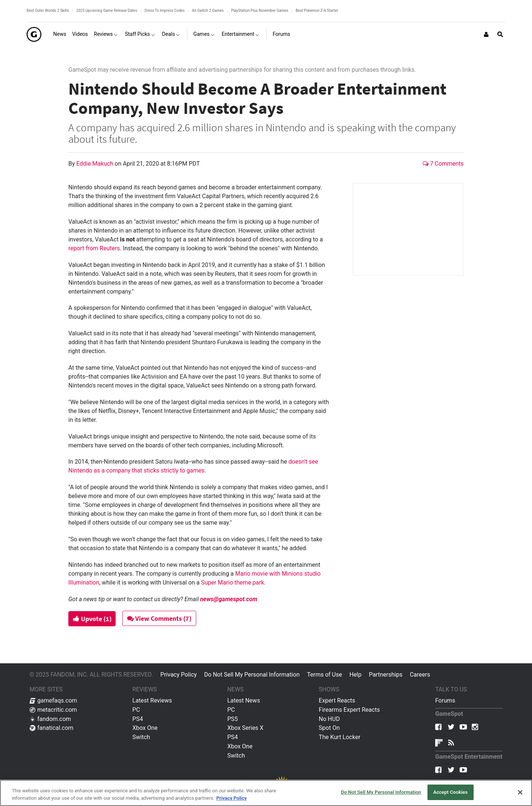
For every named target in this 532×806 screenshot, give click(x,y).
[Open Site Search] (500, 34)
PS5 (233, 719)
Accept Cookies (451, 792)
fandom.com (50, 719)
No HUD (329, 719)
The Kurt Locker (340, 737)
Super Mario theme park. (233, 583)
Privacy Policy (179, 675)
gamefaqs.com (53, 700)
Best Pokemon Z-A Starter (317, 11)
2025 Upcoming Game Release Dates (107, 11)
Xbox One (145, 728)
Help (356, 675)
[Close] (520, 792)
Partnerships (386, 675)
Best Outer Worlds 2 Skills (48, 11)
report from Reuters (94, 248)
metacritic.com (53, 710)
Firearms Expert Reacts (349, 710)
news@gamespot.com (229, 599)
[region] (266, 793)
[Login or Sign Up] (486, 34)
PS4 (138, 719)
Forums (445, 700)
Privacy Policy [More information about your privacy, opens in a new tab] (231, 798)
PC (136, 710)
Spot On (329, 728)
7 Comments (443, 164)
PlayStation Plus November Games (260, 11)
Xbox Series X (245, 728)
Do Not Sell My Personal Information (252, 675)
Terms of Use (325, 675)
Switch (141, 737)
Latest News (244, 700)
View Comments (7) (161, 618)
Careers (420, 675)
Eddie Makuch (96, 164)
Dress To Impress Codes (164, 11)
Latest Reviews (152, 700)
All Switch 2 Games (208, 11)
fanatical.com (52, 728)
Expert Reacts (337, 700)
